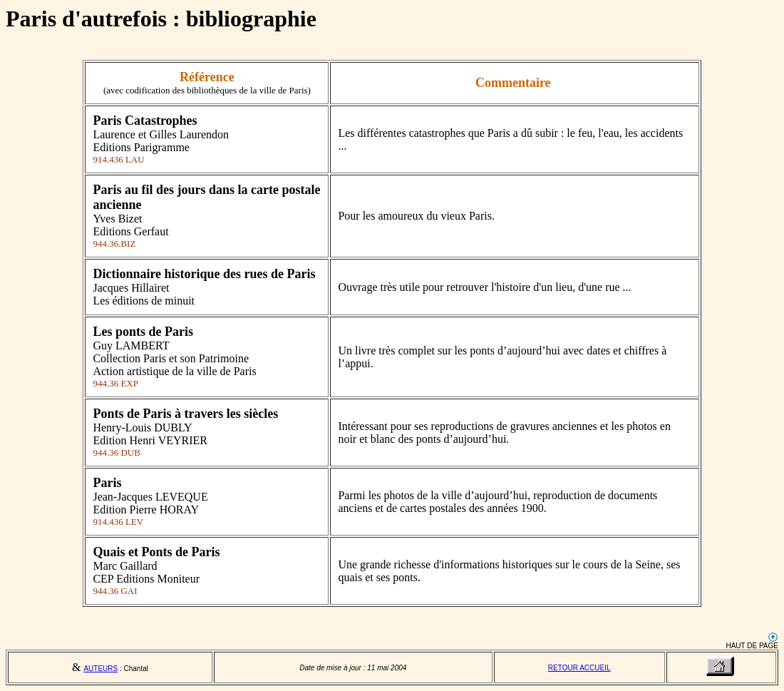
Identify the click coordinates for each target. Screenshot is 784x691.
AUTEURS (100, 669)
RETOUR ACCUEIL (579, 668)
